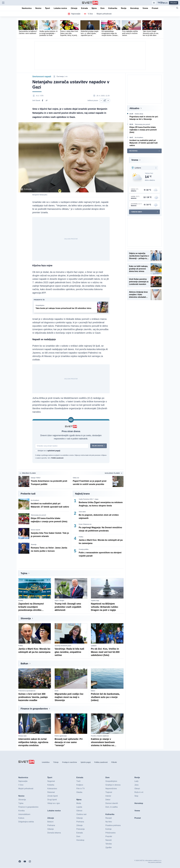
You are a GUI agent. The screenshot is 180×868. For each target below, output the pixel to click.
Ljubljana (94, 646)
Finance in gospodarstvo (34, 709)
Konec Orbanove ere (85, 524)
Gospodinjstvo (40, 306)
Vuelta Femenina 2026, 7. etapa (89, 499)
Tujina (24, 573)
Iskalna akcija (139, 114)
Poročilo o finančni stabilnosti (100, 736)
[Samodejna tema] (154, 3)
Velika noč (76, 478)
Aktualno (134, 108)
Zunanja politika (84, 549)
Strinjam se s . (49, 451)
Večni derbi (82, 512)
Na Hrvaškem (35, 500)
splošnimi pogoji (54, 451)
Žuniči (56, 691)
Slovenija (34, 545)
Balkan (24, 664)
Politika (81, 537)
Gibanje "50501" (36, 478)
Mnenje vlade (22, 736)
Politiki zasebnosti (57, 458)
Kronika (21, 601)
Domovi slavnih (35, 530)
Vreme (135, 160)
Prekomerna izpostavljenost (27, 691)
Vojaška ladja (95, 601)
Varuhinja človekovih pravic (63, 646)
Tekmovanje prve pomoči (38, 515)
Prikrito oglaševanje (61, 736)
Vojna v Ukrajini (59, 601)
